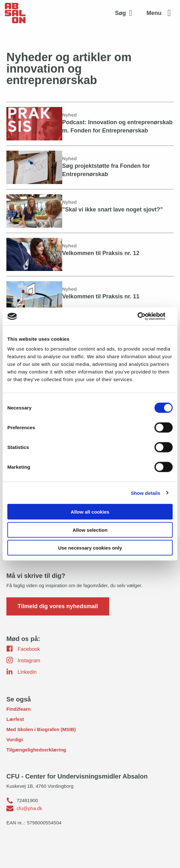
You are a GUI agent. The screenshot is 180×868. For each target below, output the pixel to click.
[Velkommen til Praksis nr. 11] (90, 298)
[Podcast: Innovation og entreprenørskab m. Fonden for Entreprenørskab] (90, 124)
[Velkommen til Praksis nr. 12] (90, 254)
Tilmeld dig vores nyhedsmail (58, 606)
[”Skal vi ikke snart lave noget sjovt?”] (90, 211)
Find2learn (19, 709)
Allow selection (90, 530)
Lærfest (15, 719)
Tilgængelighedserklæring (36, 750)
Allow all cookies (90, 512)
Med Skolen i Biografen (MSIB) (41, 729)
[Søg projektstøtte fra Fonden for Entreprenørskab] (90, 167)
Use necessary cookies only (90, 548)
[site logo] (15, 13)
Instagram (23, 660)
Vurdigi (15, 740)
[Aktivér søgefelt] (125, 13)
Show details (146, 493)
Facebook (23, 649)
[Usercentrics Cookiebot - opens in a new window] (145, 317)
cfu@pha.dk (29, 808)
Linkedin (22, 672)
